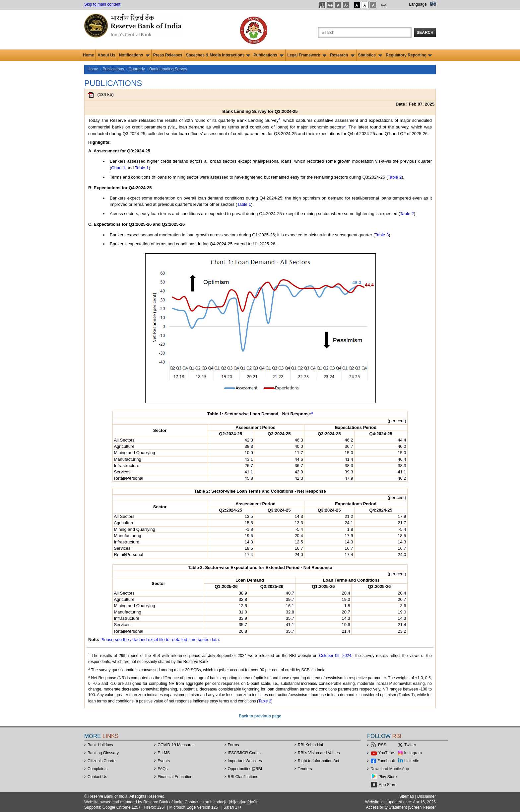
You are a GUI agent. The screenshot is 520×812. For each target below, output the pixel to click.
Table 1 (142, 168)
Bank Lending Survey (168, 69)
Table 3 (382, 235)
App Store (388, 785)
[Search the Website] (365, 33)
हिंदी (433, 4)
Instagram (413, 753)
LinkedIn (412, 761)
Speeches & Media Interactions (218, 55)
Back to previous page (260, 716)
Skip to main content (102, 4)
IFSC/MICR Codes (244, 753)
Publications (269, 55)
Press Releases (168, 55)
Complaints (97, 769)
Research (342, 55)
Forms (233, 745)
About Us (106, 55)
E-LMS (164, 753)
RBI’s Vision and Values (319, 753)
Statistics (370, 55)
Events (164, 761)
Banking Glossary (103, 753)
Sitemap (407, 796)
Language (418, 4)
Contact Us (97, 777)
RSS (382, 745)
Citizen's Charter (102, 761)
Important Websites (245, 761)
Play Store (388, 777)
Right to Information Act (319, 761)
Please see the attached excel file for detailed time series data (160, 640)
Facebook (386, 761)
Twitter (410, 745)
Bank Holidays (100, 745)
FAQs (162, 769)
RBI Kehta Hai (310, 745)
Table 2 (395, 177)
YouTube (386, 753)
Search (425, 33)
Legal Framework (307, 55)
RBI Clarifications (243, 777)
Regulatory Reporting (409, 55)
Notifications (134, 55)
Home (88, 55)
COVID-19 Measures (176, 745)
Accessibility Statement (386, 807)
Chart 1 (118, 168)
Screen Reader (422, 807)
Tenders (305, 769)
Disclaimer (426, 796)
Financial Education (175, 777)
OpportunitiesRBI (245, 769)
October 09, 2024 (335, 656)
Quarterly (136, 69)
